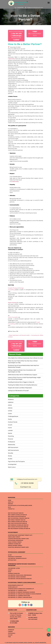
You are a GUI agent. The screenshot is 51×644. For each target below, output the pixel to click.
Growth (10, 425)
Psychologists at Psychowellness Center (20, 640)
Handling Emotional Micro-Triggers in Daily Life (21, 382)
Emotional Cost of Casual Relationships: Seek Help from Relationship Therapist (24, 366)
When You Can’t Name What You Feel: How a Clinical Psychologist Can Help (23, 362)
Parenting (11, 436)
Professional (11, 442)
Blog (9, 642)
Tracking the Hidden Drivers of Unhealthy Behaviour (23, 385)
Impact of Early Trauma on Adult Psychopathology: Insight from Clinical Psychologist (24, 378)
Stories (10, 456)
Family (10, 419)
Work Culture (12, 467)
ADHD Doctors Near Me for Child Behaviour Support (23, 375)
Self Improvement (13, 447)
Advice (10, 405)
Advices (10, 408)
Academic (11, 399)
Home (10, 635)
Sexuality (11, 453)
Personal (11, 439)
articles (10, 411)
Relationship (12, 445)
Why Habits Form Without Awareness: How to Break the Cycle (25, 358)
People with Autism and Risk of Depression (20, 388)
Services (10, 638)
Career (10, 414)
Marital (10, 433)
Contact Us (26, 621)
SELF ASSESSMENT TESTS (35, 34)
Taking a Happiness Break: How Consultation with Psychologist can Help (22, 371)
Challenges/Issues (13, 416)
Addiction (11, 402)
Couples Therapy (13, 288)
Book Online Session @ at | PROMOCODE (16, 36)
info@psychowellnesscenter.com (35, 8)
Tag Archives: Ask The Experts (16, 462)
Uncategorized (12, 464)
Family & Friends (13, 422)
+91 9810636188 (20, 8)
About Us (11, 636)
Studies (10, 459)
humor (10, 428)
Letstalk (10, 430)
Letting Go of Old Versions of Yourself (18, 391)
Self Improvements (13, 450)
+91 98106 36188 (27, 618)
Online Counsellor (13, 317)
